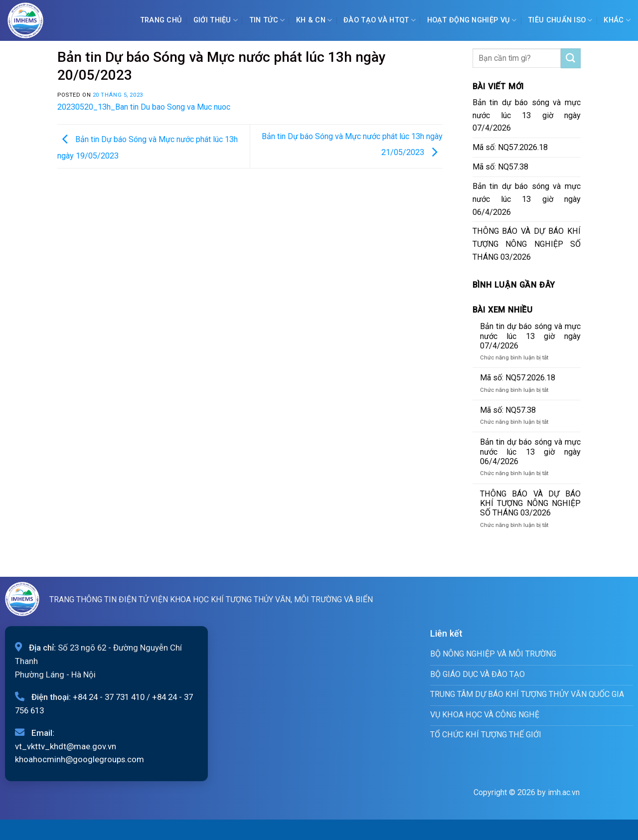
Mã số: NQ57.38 (500, 167)
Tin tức (267, 20)
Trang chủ (161, 20)
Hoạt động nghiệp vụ (472, 20)
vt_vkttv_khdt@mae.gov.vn (66, 746)
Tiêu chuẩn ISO (560, 20)
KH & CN (314, 20)
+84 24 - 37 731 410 (109, 697)
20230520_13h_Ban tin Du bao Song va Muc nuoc (144, 107)
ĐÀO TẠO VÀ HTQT (380, 20)
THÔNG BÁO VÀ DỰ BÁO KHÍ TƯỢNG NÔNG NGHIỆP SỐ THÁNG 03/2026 (527, 244)
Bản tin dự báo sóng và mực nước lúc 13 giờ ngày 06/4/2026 (527, 199)
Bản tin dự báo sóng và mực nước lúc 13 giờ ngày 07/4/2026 (527, 115)
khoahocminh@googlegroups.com (80, 759)
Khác (617, 20)
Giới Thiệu (216, 20)
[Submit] (571, 58)
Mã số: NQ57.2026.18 (510, 147)
